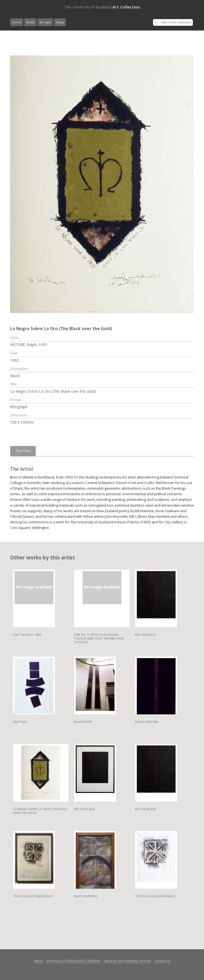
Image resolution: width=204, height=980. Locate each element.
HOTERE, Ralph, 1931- (29, 345)
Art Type (45, 22)
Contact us (162, 961)
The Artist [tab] (23, 451)
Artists (30, 22)
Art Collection (102, 7)
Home (17, 22)
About (39, 961)
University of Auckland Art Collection (73, 961)
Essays (60, 22)
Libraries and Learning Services (127, 961)
